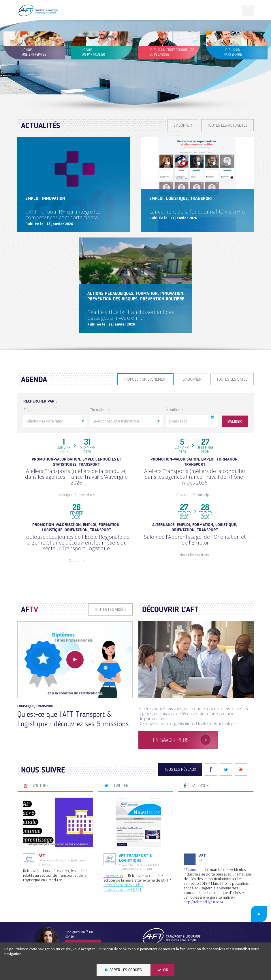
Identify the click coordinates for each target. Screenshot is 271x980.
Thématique (100, 409)
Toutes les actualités (227, 125)
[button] (212, 417)
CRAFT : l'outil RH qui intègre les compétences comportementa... (64, 213)
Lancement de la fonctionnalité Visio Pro (198, 212)
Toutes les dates (232, 379)
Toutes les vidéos (110, 597)
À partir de (174, 409)
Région (29, 409)
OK (166, 970)
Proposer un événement (145, 379)
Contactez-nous (83, 933)
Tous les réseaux (180, 757)
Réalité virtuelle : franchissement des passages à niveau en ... (131, 314)
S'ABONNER (183, 125)
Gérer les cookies (126, 970)
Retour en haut (256, 901)
